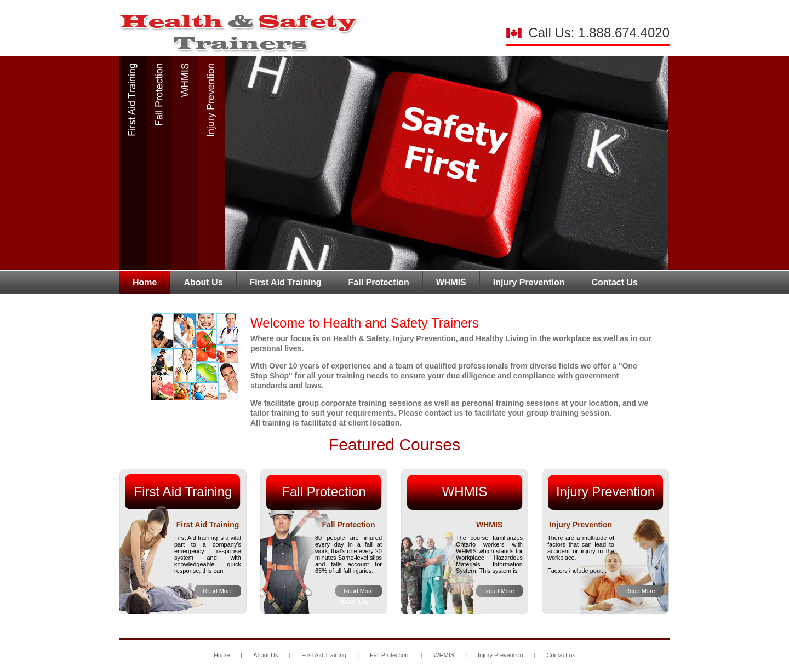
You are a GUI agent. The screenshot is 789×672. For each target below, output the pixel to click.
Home (145, 282)
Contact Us (614, 282)
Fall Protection (379, 282)
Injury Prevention (529, 282)
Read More (218, 591)
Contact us (561, 655)
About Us (203, 282)
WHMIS (451, 282)
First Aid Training (286, 282)
